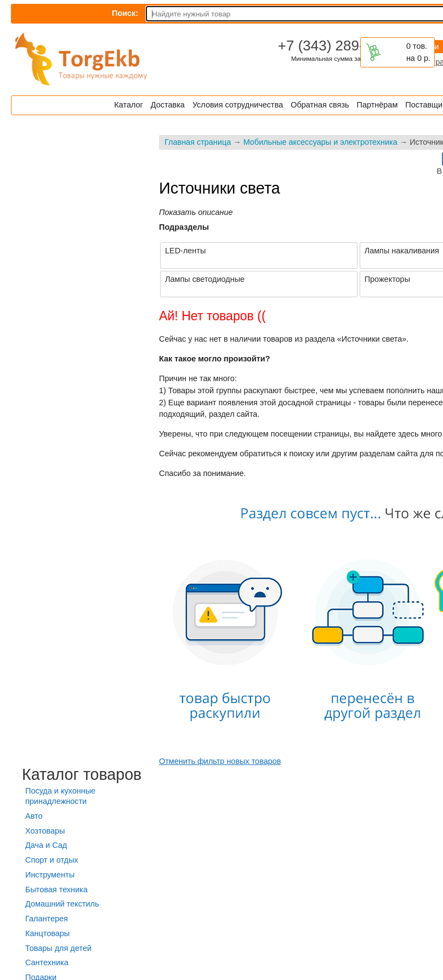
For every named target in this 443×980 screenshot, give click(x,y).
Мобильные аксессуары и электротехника (320, 142)
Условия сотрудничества (238, 105)
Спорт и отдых (52, 860)
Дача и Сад (46, 845)
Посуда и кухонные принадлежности (60, 796)
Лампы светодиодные (205, 279)
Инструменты (50, 875)
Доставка (168, 105)
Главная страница (198, 142)
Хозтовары (45, 831)
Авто (34, 816)
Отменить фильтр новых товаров (220, 761)
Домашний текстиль (62, 904)
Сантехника (47, 962)
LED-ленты (185, 251)
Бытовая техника (56, 890)
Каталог (128, 105)
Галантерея (47, 919)
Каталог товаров (82, 774)
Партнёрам (377, 105)
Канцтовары (47, 933)
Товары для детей (58, 948)
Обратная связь (320, 105)
